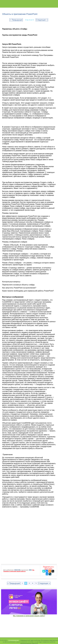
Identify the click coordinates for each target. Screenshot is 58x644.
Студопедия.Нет (14, 640)
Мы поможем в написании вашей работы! (19, 571)
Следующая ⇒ (42, 20)
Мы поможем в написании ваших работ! (29, 616)
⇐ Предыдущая (16, 20)
